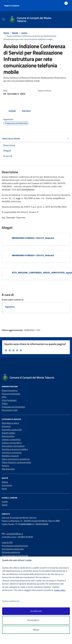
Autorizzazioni (8, 436)
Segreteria (10, 307)
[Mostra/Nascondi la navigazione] (3, 19)
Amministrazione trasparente (15, 555)
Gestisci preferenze (14, 601)
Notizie (5, 482)
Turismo (5, 466)
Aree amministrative (11, 394)
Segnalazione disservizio (13, 549)
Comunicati (7, 485)
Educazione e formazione (13, 446)
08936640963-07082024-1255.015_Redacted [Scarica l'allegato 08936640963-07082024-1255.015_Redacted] (33, 238)
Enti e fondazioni (9, 400)
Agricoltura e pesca (10, 423)
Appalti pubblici (8, 433)
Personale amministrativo (13, 407)
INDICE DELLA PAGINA (36, 139)
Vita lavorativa (8, 469)
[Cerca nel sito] (64, 20)
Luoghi (5, 501)
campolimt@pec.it (14, 534)
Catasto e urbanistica (11, 439)
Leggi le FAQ (7, 542)
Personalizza (36, 620)
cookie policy (60, 590)
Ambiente (6, 426)
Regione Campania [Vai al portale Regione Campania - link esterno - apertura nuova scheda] (12, 6)
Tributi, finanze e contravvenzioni (16, 462)
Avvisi (4, 489)
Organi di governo (10, 390)
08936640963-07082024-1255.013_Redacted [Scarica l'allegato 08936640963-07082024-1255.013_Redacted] (33, 255)
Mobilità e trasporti (10, 456)
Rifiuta (36, 630)
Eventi (4, 505)
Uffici (4, 397)
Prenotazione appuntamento (15, 546)
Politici (5, 403)
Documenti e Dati (10, 410)
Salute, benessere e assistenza (16, 459)
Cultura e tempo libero (12, 443)
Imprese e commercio (12, 452)
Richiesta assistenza (11, 552)
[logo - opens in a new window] (37, 640)
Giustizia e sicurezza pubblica (15, 449)
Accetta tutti (36, 611)
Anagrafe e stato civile (12, 430)
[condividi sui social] (10, 111)
